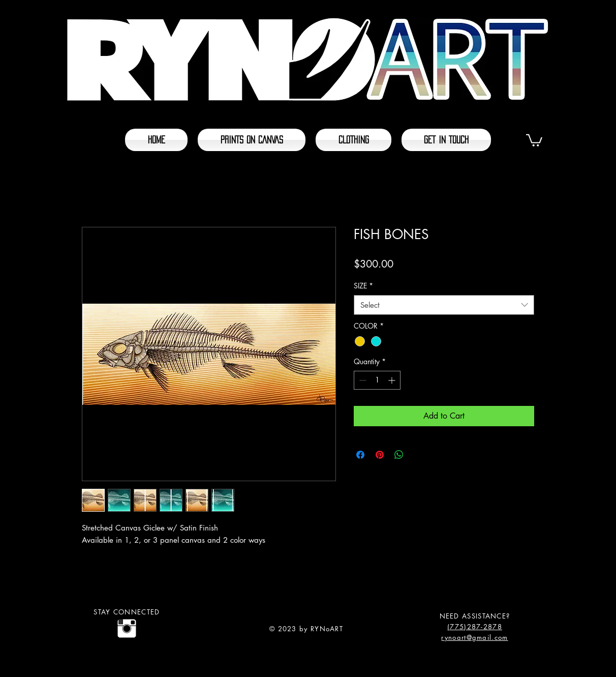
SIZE (363, 286)
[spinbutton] (377, 380)
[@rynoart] (127, 628)
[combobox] (444, 305)
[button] (534, 140)
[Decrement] (362, 380)
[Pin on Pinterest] (380, 455)
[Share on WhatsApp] (399, 455)
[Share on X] (418, 455)
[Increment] (393, 380)
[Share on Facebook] (360, 455)
